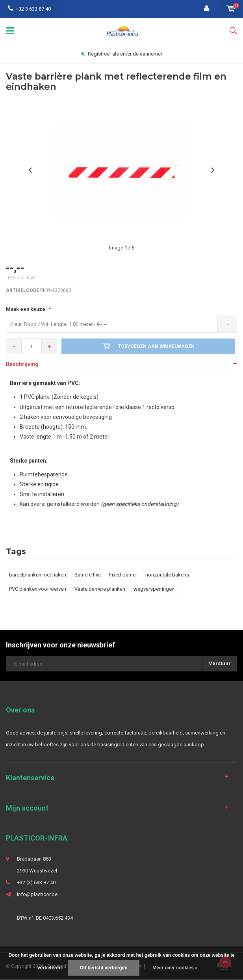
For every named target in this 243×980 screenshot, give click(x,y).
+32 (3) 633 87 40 (36, 882)
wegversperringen (154, 589)
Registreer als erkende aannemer (121, 54)
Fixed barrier (123, 575)
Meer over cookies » (175, 968)
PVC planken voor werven (38, 589)
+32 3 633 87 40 (29, 9)
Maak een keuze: (28, 309)
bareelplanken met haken (38, 575)
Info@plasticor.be (37, 894)
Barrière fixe (88, 575)
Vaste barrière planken (100, 589)
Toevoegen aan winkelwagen (148, 346)
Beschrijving (22, 364)
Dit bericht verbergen (104, 968)
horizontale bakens (167, 575)
